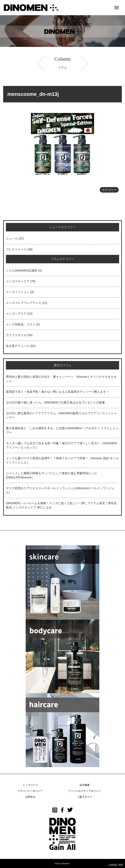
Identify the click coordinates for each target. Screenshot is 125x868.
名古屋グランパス (18, 346)
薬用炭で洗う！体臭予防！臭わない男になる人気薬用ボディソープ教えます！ (57, 392)
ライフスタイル (16, 335)
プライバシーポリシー (30, 791)
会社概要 (85, 785)
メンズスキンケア (18, 281)
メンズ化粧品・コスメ (21, 324)
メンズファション (18, 292)
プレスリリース (16, 249)
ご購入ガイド (85, 797)
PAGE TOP (116, 865)
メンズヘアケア (16, 314)
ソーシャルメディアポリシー (85, 791)
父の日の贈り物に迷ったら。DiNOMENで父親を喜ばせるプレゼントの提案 (55, 402)
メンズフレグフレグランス (24, 303)
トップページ (30, 785)
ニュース (12, 239)
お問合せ (30, 797)
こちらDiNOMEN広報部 (22, 270)
